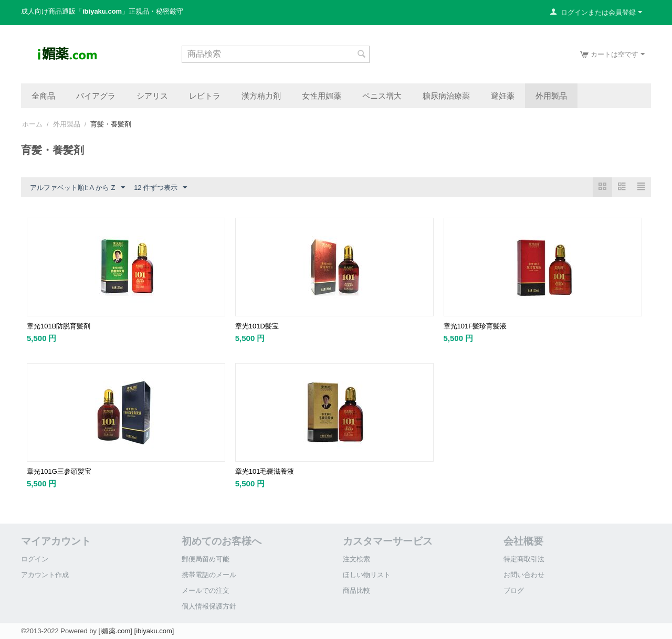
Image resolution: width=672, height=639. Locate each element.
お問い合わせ (524, 575)
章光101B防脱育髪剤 (59, 326)
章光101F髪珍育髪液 (475, 326)
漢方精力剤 (261, 95)
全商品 (43, 95)
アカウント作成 (45, 575)
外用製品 (551, 95)
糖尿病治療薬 (446, 95)
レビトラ (205, 95)
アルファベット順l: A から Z (77, 188)
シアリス (152, 95)
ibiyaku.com (154, 631)
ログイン (35, 559)
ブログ (514, 590)
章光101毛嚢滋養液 (265, 471)
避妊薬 (503, 95)
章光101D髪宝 (257, 326)
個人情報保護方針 (209, 606)
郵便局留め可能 (206, 559)
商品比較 (356, 590)
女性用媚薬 (322, 95)
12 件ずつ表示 (160, 188)
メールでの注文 (206, 590)
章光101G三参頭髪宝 (59, 471)
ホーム (32, 124)
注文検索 (356, 559)
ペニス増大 (382, 95)
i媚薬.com (115, 631)
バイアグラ (96, 95)
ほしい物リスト (367, 575)
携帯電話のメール (209, 575)
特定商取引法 (524, 559)
